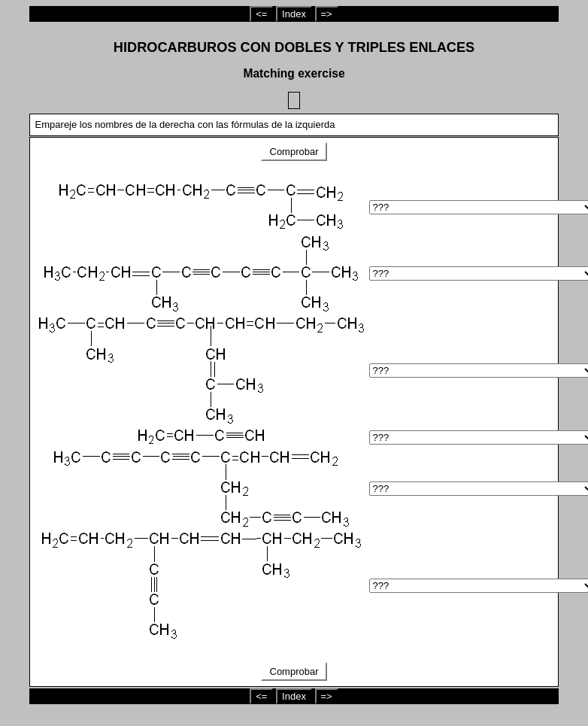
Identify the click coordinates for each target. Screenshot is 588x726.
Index (294, 14)
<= (261, 14)
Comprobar (294, 152)
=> (327, 14)
